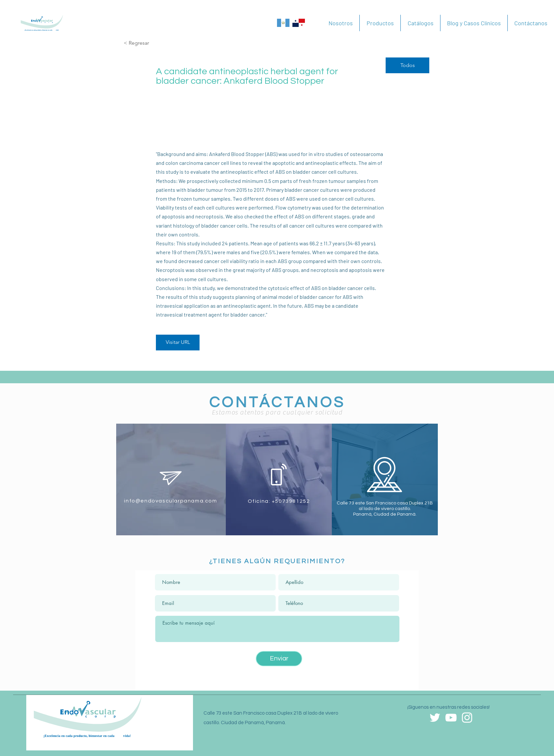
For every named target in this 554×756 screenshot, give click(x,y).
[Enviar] (279, 659)
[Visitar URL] (178, 343)
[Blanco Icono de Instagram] (467, 718)
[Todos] (407, 65)
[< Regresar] (147, 43)
